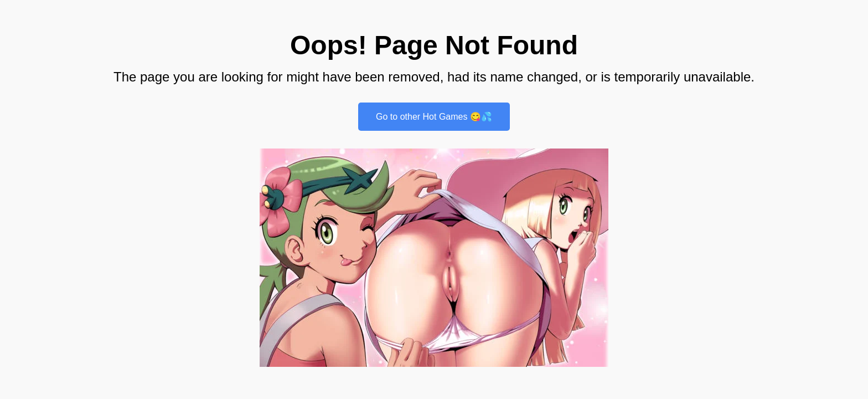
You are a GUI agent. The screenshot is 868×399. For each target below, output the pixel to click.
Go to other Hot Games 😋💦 (434, 117)
